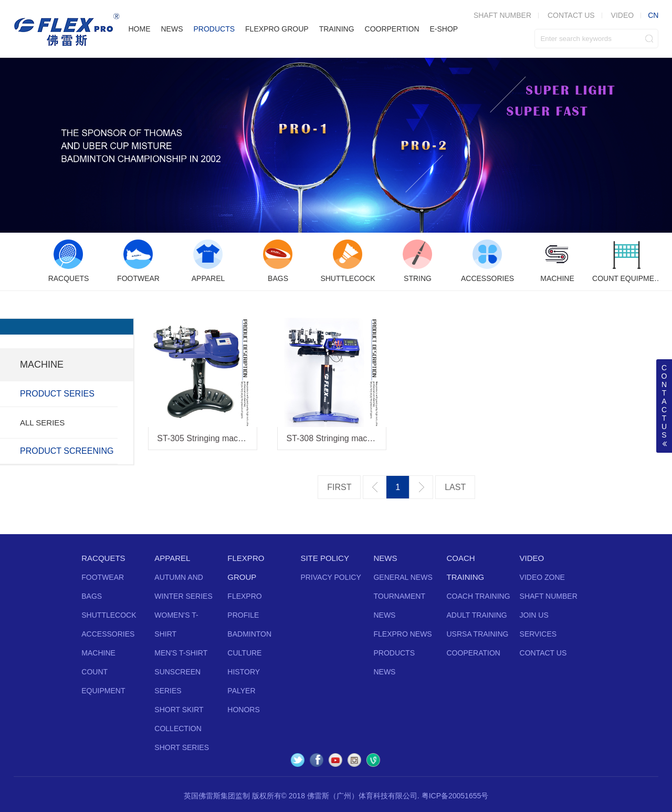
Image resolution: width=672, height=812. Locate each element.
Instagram (354, 760)
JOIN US (534, 615)
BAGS (92, 596)
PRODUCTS (214, 29)
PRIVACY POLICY (330, 577)
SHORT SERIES (182, 747)
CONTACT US (571, 15)
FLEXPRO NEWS (402, 634)
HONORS (243, 710)
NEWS (172, 29)
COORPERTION (392, 29)
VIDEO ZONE (542, 577)
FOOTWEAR (103, 577)
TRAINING (337, 29)
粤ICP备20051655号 (455, 796)
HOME (139, 29)
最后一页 (455, 487)
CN (653, 15)
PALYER (241, 691)
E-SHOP (444, 29)
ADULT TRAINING (477, 615)
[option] (69, 262)
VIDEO (623, 15)
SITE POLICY (325, 558)
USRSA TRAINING (478, 634)
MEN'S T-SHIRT (181, 653)
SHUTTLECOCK (109, 615)
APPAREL (172, 558)
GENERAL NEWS (403, 577)
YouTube (335, 760)
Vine (373, 760)
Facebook (317, 760)
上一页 (375, 487)
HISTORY (244, 672)
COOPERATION (474, 653)
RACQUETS (103, 558)
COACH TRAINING (479, 596)
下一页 (421, 487)
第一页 (339, 487)
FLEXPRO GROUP (277, 29)
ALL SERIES (42, 423)
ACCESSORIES (108, 634)
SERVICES (538, 634)
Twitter (298, 760)
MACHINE (98, 653)
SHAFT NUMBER (549, 596)
